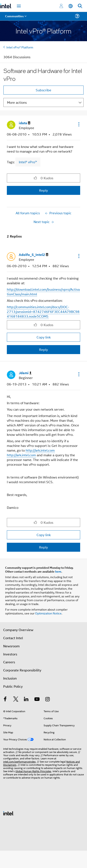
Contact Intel (13, 638)
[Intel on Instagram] (47, 700)
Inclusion (10, 678)
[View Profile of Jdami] (25, 373)
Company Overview (18, 630)
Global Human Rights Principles (33, 771)
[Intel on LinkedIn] (26, 700)
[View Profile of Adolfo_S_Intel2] (34, 255)
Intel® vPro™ (28, 162)
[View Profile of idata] (25, 123)
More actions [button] (17, 102)
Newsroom (11, 646)
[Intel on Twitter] (16, 700)
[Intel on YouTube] (37, 700)
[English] (71, 6)
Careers (9, 662)
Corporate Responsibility (22, 670)
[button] (78, 124)
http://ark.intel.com (40, 450)
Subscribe (43, 90)
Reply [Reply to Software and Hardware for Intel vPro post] (43, 190)
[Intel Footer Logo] (9, 813)
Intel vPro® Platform (20, 47)
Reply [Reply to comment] (43, 349)
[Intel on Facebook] (5, 700)
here (58, 571)
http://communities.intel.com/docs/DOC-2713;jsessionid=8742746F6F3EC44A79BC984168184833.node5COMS (43, 311)
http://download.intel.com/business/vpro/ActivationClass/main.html (43, 292)
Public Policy (13, 686)
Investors (10, 654)
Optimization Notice (48, 613)
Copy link (44, 337)
